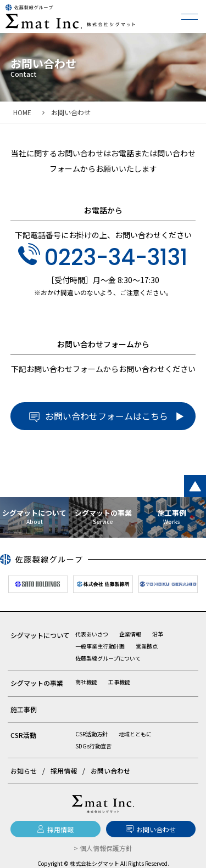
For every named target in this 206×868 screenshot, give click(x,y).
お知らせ (24, 771)
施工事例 (24, 709)
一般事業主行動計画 (100, 646)
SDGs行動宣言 (93, 746)
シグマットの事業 (37, 683)
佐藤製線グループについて (108, 658)
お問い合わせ (110, 771)
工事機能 (119, 682)
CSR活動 (23, 735)
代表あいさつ (92, 634)
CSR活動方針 (91, 734)
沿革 (158, 634)
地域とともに (135, 734)
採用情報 (64, 771)
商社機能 (86, 682)
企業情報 (130, 634)
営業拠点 (147, 646)
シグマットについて (40, 635)
